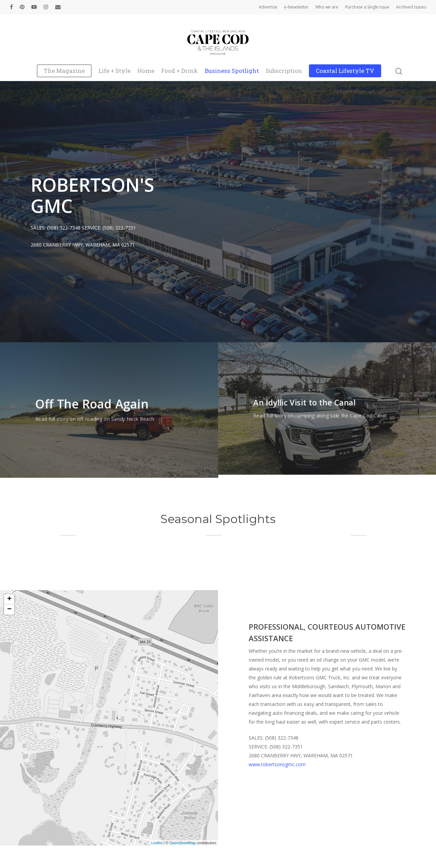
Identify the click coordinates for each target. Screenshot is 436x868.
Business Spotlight (232, 71)
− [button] (9, 610)
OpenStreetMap (183, 843)
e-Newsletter (296, 7)
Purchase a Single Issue (367, 7)
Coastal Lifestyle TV (345, 71)
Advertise (268, 7)
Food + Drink (180, 71)
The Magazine (64, 71)
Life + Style (114, 71)
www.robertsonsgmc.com (277, 764)
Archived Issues (411, 7)
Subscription (284, 71)
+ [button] (9, 599)
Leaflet (157, 843)
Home (146, 71)
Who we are (327, 7)
